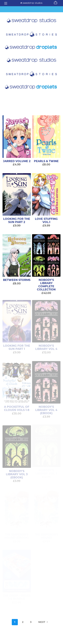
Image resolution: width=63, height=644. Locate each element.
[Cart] (57, 3)
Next (43, 622)
